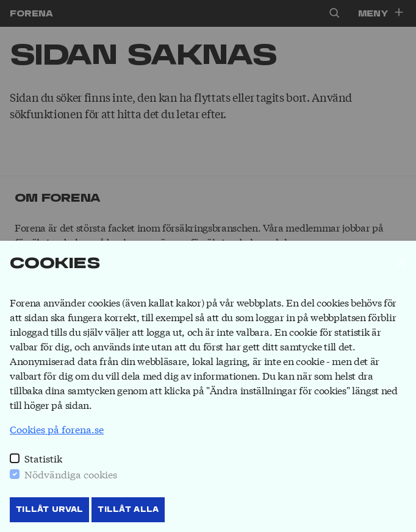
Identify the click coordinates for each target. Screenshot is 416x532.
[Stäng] (401, 263)
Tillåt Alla (128, 509)
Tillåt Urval (49, 509)
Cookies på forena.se (57, 429)
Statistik (43, 458)
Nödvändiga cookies (71, 474)
